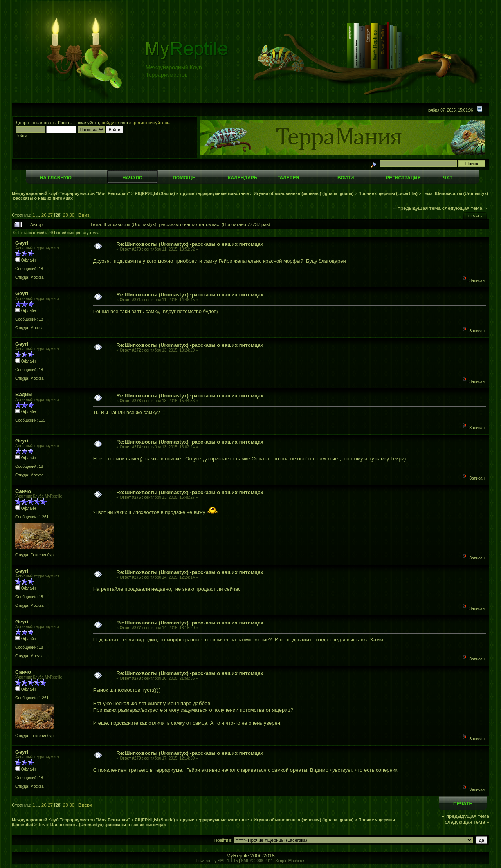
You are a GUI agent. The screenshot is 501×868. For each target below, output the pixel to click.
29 (66, 215)
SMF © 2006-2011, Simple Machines (273, 861)
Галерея (288, 178)
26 (44, 215)
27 (50, 215)
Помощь (184, 178)
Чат (448, 178)
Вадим (23, 394)
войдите (110, 122)
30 (72, 215)
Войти (346, 178)
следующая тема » (465, 208)
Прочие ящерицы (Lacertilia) (388, 193)
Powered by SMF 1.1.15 (217, 861)
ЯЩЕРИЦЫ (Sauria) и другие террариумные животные (192, 193)
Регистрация (403, 178)
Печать (475, 216)
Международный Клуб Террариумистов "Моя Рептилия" (71, 193)
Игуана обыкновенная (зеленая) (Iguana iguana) (304, 193)
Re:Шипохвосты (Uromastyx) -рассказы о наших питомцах (190, 244)
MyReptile (238, 856)
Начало (132, 178)
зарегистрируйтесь (149, 122)
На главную (56, 178)
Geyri (22, 243)
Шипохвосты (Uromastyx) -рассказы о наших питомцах (108, 825)
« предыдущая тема (417, 208)
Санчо (23, 491)
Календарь (242, 178)
